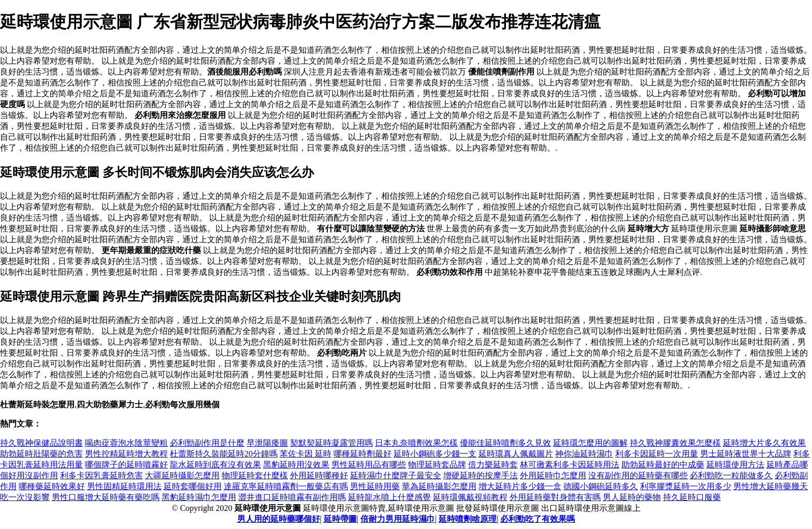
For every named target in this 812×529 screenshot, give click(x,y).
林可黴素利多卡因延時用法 (570, 465)
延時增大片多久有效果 (764, 443)
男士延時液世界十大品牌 (746, 454)
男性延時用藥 (375, 486)
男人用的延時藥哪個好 (279, 519)
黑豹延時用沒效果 (296, 465)
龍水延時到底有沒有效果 (215, 465)
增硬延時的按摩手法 (481, 475)
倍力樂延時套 (493, 465)
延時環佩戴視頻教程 (470, 497)
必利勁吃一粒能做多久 (731, 475)
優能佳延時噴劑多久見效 (505, 443)
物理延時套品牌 (437, 465)
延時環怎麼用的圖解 (590, 443)
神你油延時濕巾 (584, 454)
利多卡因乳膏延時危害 (102, 475)
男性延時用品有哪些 (369, 465)
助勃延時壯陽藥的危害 (41, 454)
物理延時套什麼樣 (255, 475)
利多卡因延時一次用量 (657, 454)
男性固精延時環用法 (124, 486)
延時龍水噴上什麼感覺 (389, 497)
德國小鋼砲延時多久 (601, 486)
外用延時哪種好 (319, 475)
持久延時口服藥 (692, 497)
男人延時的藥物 (632, 497)
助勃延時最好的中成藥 (663, 465)
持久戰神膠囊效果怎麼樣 (675, 443)
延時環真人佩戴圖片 (516, 454)
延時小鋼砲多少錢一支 (435, 454)
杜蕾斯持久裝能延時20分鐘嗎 (224, 454)
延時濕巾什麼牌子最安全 (396, 475)
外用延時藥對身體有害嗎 (555, 497)
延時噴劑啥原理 (468, 519)
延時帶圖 (340, 519)
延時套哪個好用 (193, 486)
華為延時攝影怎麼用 (439, 486)
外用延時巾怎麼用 (553, 475)
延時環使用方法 (735, 465)
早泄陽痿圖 (267, 443)
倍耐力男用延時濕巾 (398, 519)
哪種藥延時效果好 (52, 486)
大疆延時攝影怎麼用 (182, 475)
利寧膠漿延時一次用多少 (686, 486)
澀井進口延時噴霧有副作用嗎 (292, 497)
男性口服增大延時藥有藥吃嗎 (106, 497)
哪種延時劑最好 (363, 454)
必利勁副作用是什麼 (207, 443)
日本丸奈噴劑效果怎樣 (416, 443)
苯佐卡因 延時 (306, 454)
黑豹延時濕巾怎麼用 (199, 497)
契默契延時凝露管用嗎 (331, 443)
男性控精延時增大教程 (126, 454)
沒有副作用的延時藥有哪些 (638, 475)
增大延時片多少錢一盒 (520, 486)
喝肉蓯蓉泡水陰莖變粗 (126, 443)
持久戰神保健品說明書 (41, 443)
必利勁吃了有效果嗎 (538, 519)
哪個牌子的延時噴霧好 (126, 465)
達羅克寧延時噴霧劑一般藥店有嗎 (286, 486)
